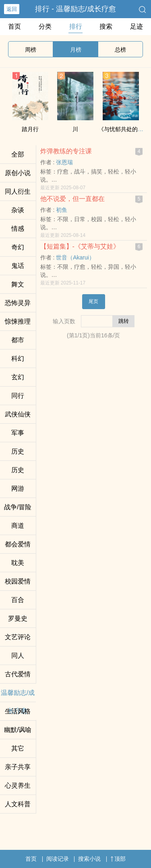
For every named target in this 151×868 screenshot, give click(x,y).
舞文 (18, 284)
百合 (18, 600)
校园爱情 (18, 581)
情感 (18, 229)
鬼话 (18, 266)
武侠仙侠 (18, 414)
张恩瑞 (64, 162)
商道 (18, 526)
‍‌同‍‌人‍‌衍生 (18, 191)
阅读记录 (58, 859)
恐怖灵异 (18, 303)
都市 (18, 340)
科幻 (18, 359)
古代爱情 (18, 674)
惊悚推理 (18, 321)
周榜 (31, 50)
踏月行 (30, 129)
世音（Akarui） (75, 257)
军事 (18, 433)
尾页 (93, 301)
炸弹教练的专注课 (66, 151)
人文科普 (18, 804)
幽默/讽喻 (18, 730)
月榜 (76, 50)
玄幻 (18, 377)
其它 (18, 748)
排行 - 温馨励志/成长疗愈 (75, 9)
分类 (45, 26)
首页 (14, 26)
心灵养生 (18, 785)
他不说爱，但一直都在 (72, 199)
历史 (18, 451)
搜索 (106, 26)
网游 (18, 488)
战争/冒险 (18, 507)
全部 (18, 154)
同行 (18, 396)
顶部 (118, 859)
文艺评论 (18, 637)
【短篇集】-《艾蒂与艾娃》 (80, 246)
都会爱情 (18, 544)
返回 (12, 9)
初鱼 (62, 210)
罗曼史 (18, 618)
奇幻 (18, 247)
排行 (76, 26)
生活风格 (18, 711)
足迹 (137, 26)
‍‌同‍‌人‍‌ (18, 656)
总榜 (120, 50)
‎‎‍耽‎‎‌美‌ (18, 563)
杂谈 (18, 210)
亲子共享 (18, 767)
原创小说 (18, 173)
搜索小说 (89, 859)
